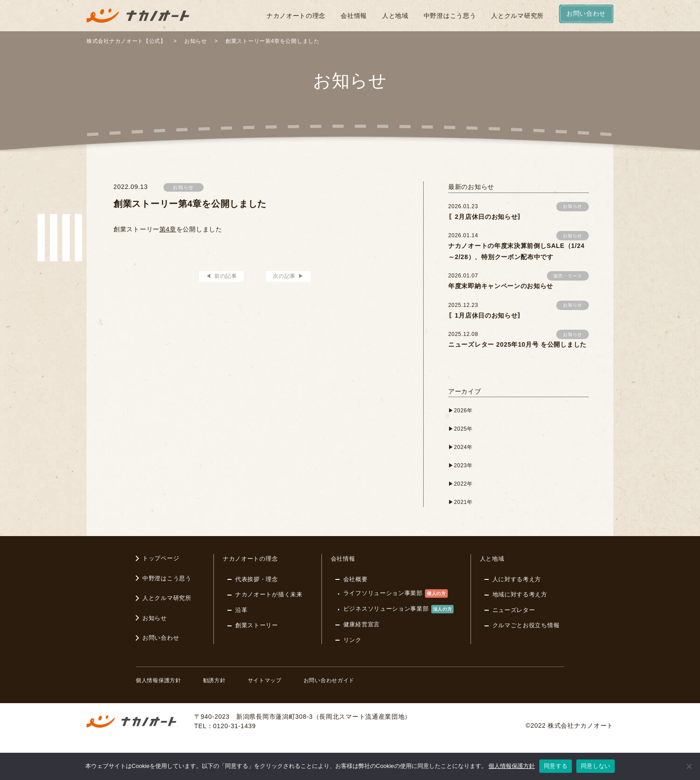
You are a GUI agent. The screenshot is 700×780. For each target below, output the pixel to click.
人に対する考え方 (517, 579)
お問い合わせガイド (329, 680)
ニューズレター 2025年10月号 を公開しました (517, 344)
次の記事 (284, 276)
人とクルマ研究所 (517, 16)
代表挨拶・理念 (257, 579)
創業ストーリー (257, 625)
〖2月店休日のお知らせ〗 (486, 217)
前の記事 (226, 276)
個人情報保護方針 (158, 680)
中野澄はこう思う (450, 16)
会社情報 (354, 16)
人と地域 (395, 16)
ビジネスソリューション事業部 (399, 609)
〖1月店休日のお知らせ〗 (486, 315)
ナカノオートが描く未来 (269, 594)
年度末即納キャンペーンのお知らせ (501, 286)
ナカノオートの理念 (296, 16)
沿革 (241, 610)
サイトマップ (265, 680)
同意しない (596, 766)
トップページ (161, 558)
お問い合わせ (161, 638)
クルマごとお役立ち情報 (526, 625)
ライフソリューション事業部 (396, 593)
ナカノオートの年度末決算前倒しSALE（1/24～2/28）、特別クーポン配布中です (516, 251)
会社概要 (356, 579)
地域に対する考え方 (520, 594)
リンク (352, 640)
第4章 (168, 229)
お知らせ (183, 187)
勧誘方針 (215, 680)
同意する (556, 766)
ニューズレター (514, 610)
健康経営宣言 (362, 624)
